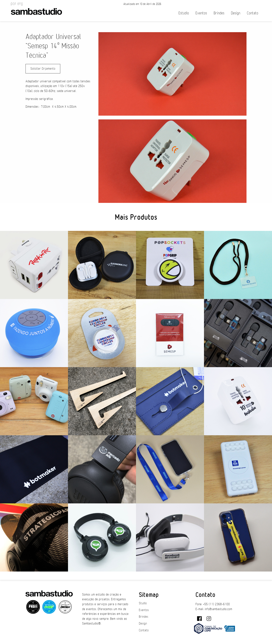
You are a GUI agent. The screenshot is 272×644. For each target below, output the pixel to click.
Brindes (219, 13)
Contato (253, 13)
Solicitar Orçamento (43, 69)
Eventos (201, 13)
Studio (143, 603)
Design (236, 13)
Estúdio (184, 13)
